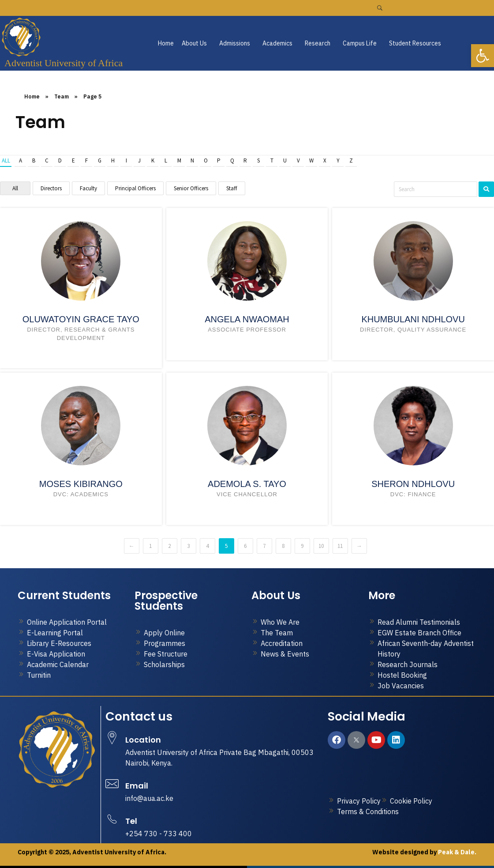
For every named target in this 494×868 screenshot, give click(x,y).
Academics (277, 43)
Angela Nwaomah (247, 319)
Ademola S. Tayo (247, 484)
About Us (194, 43)
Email (137, 786)
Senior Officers (191, 188)
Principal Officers (135, 188)
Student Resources (415, 43)
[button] (196, 43)
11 (340, 546)
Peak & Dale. (457, 852)
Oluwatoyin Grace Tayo (81, 319)
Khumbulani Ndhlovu (413, 319)
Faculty (88, 188)
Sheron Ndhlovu (413, 484)
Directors (51, 188)
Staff (232, 188)
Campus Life (360, 43)
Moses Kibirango (81, 484)
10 (321, 546)
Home (166, 43)
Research (318, 43)
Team (62, 96)
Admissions (235, 43)
